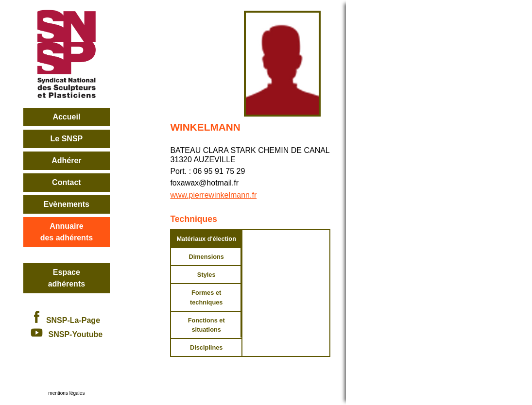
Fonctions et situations (206, 325)
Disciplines (206, 347)
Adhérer (66, 160)
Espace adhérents (67, 278)
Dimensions (206, 257)
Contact (67, 182)
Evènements (67, 204)
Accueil (66, 117)
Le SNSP (67, 139)
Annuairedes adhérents (67, 232)
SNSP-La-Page (67, 320)
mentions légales (66, 393)
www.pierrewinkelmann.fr (213, 195)
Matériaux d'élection (206, 239)
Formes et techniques (206, 297)
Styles (206, 275)
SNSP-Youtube (67, 334)
